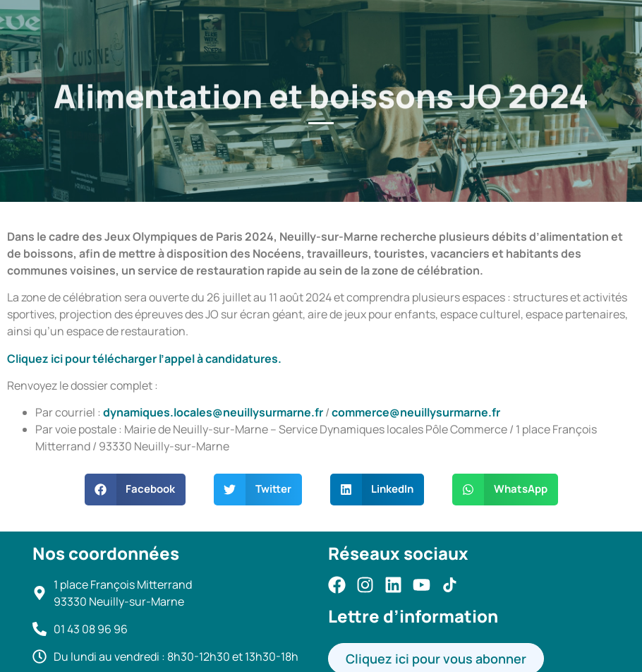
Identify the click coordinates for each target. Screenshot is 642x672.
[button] (135, 490)
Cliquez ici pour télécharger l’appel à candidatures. (144, 359)
